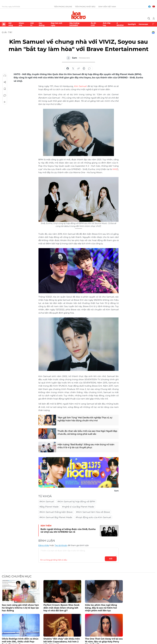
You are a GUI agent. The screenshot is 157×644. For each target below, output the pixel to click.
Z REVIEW (120, 24)
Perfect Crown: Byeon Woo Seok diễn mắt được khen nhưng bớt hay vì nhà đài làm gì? (61, 608)
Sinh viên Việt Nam (107, 7)
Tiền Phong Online (63, 7)
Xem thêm (153, 24)
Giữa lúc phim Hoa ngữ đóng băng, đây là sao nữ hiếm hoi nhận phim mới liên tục (101, 608)
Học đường (42, 24)
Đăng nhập (44, 545)
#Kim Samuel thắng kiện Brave (56, 512)
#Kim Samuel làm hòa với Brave (93, 512)
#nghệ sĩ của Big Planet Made (78, 507)
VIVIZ (115, 169)
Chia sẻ (5, 82)
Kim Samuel (81, 86)
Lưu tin (5, 89)
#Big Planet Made (49, 507)
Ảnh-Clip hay (107, 24)
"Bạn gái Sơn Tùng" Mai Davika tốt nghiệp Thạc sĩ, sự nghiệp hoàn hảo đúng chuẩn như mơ (85, 419)
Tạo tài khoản (61, 545)
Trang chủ (4, 24)
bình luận (89, 68)
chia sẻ (68, 68)
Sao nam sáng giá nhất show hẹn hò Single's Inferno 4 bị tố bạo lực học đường (20, 608)
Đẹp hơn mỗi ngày (56, 24)
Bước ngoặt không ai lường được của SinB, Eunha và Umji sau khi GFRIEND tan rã (68, 531)
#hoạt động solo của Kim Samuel (93, 517)
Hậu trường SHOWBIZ (74, 24)
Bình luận (5, 95)
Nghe (5, 76)
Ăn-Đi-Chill (94, 24)
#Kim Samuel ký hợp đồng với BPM (76, 502)
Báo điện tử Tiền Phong (79, 15)
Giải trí (32, 24)
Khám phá (21, 24)
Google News (153, 32)
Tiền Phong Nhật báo (85, 7)
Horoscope (143, 24)
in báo (84, 68)
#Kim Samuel (47, 502)
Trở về (5, 102)
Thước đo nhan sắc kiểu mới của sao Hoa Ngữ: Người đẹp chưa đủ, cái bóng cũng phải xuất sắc (87, 433)
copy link (78, 68)
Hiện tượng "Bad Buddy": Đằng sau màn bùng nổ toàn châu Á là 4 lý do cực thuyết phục (86, 446)
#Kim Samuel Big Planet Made (56, 517)
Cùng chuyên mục (17, 576)
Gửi (111, 559)
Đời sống (11, 24)
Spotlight (132, 24)
